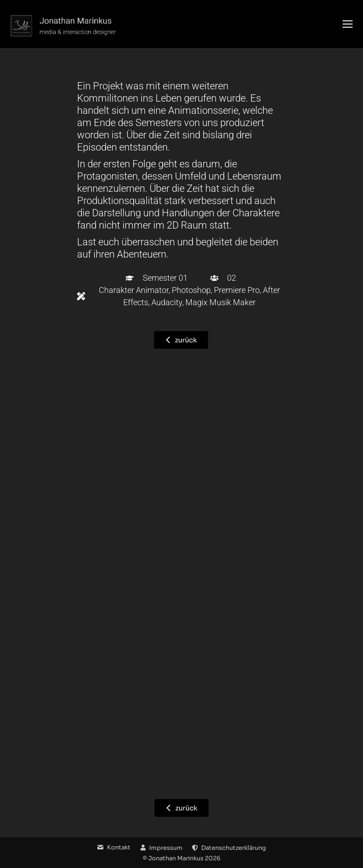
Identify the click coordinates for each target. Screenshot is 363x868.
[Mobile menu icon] (348, 24)
